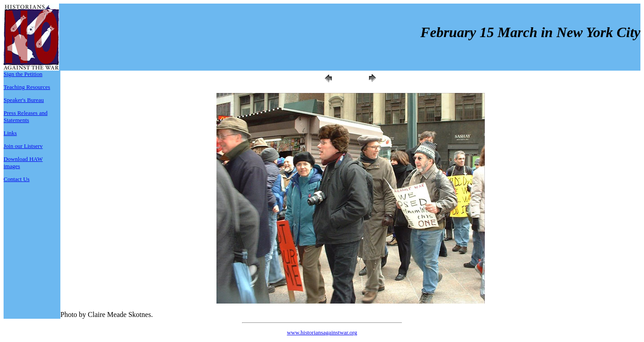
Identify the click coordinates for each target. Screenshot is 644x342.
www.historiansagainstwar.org (322, 332)
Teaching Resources (27, 87)
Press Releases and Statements (25, 116)
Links (10, 133)
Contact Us (17, 179)
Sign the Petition (23, 74)
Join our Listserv (23, 146)
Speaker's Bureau (24, 100)
